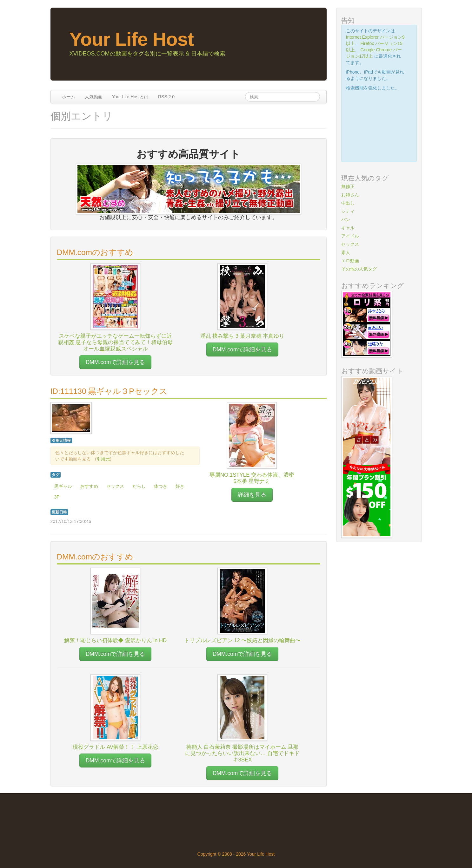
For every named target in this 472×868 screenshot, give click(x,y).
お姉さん (350, 195)
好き (180, 486)
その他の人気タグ (359, 269)
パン (346, 219)
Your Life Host (132, 39)
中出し (348, 203)
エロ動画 (350, 261)
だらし (139, 486)
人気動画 (94, 97)
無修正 (348, 186)
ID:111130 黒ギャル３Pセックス (109, 391)
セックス (115, 486)
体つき (161, 486)
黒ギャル (63, 486)
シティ (348, 211)
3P (57, 497)
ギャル (348, 228)
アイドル (350, 236)
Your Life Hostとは (130, 97)
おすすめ (89, 486)
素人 (346, 252)
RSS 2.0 (166, 97)
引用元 (103, 459)
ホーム (69, 97)
